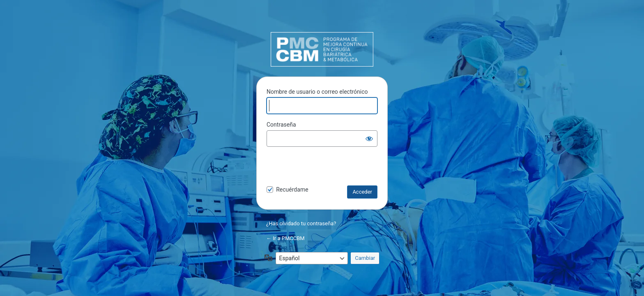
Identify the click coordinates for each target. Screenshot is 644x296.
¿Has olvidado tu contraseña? (301, 223)
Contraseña (281, 125)
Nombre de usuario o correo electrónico (317, 92)
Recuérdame (292, 190)
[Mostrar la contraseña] (369, 139)
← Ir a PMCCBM (285, 238)
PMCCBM (322, 49)
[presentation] (323, 168)
